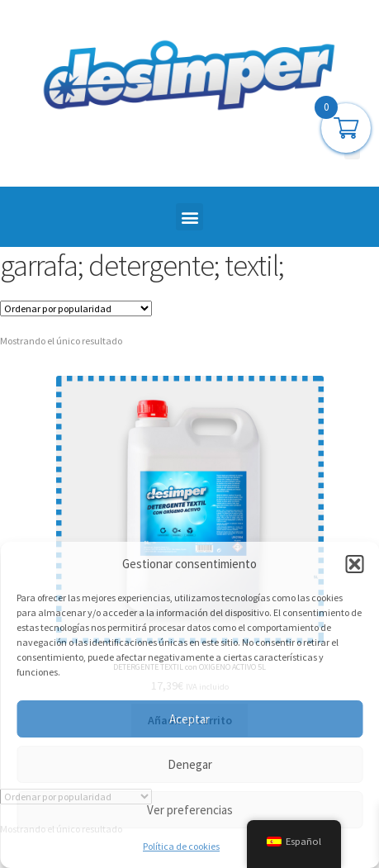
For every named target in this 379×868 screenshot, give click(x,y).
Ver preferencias (190, 810)
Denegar (190, 764)
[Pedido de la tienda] (76, 308)
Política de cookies (181, 846)
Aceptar (189, 719)
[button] (354, 564)
